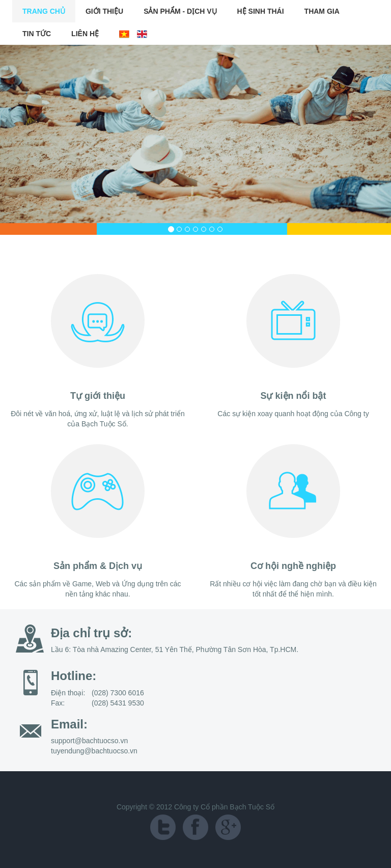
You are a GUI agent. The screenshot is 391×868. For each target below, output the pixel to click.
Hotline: (74, 676)
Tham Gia (322, 11)
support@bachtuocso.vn (89, 741)
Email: (69, 724)
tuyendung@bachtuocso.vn (94, 751)
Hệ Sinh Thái (261, 11)
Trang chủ (44, 11)
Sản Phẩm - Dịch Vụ (180, 11)
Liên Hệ (85, 34)
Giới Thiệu (104, 11)
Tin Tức (37, 34)
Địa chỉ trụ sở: (91, 633)
